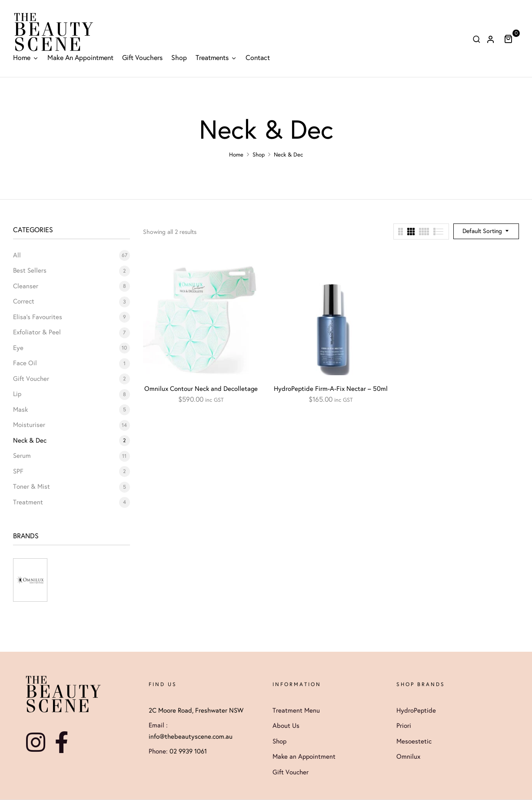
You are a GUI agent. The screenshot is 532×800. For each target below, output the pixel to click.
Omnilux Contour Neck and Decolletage (201, 389)
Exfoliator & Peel (37, 332)
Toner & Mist (32, 487)
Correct (24, 301)
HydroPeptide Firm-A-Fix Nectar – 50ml (331, 389)
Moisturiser (29, 425)
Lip (17, 394)
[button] (511, 39)
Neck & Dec (30, 440)
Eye (18, 348)
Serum (22, 456)
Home (236, 155)
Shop (259, 155)
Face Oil (25, 363)
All (17, 255)
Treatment (28, 502)
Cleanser (26, 286)
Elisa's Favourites (38, 317)
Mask (20, 410)
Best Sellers (30, 270)
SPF (18, 471)
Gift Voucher (31, 379)
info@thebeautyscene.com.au (191, 737)
